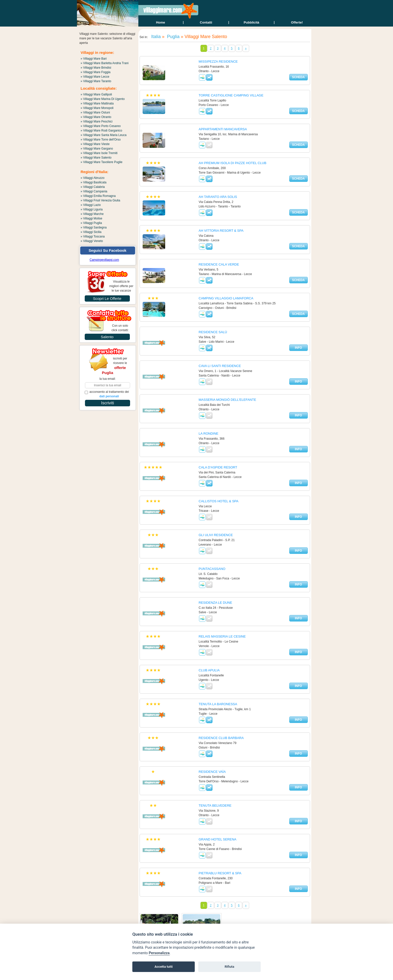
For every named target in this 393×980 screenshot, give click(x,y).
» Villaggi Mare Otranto (96, 117)
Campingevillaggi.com (104, 260)
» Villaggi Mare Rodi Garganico (102, 131)
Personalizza (159, 953)
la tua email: (108, 379)
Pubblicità (251, 22)
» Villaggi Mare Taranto (96, 81)
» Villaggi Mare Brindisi (96, 68)
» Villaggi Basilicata (94, 182)
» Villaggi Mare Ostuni (95, 112)
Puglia (173, 37)
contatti (206, 22)
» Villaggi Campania (94, 191)
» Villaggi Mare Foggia (96, 72)
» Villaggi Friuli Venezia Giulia (101, 200)
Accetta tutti (164, 967)
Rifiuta (229, 967)
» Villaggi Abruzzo (93, 178)
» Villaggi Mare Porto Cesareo (101, 126)
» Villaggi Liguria (92, 209)
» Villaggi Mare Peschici (97, 121)
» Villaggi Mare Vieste (95, 144)
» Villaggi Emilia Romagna (98, 196)
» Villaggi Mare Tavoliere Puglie (102, 162)
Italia (155, 37)
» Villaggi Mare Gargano (97, 149)
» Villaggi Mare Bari (94, 59)
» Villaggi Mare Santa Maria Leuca (104, 135)
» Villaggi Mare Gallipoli (96, 94)
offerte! (297, 22)
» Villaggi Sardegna (94, 227)
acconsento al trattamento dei (107, 394)
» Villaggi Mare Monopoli (97, 108)
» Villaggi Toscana (93, 236)
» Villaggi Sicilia (91, 232)
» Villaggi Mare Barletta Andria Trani (105, 63)
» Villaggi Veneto (92, 241)
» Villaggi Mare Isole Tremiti (99, 153)
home (160, 22)
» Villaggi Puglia (91, 223)
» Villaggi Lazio (91, 205)
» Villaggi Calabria (93, 187)
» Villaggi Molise (92, 218)
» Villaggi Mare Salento (96, 158)
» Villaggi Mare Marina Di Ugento (103, 99)
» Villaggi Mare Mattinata (97, 103)
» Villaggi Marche (92, 214)
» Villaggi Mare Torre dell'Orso (101, 140)
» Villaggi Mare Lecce (95, 77)
